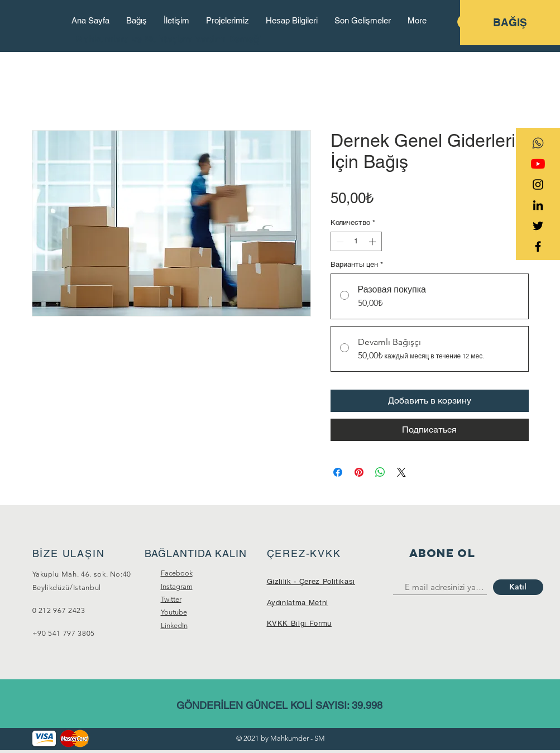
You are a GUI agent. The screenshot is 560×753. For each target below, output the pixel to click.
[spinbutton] (356, 242)
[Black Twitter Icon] (538, 226)
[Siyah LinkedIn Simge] (538, 205)
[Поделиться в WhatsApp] (380, 472)
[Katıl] (518, 587)
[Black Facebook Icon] (538, 246)
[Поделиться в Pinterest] (359, 472)
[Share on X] (401, 472)
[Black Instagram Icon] (538, 184)
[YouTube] (538, 164)
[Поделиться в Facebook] (338, 472)
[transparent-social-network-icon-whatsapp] (538, 143)
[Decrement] (339, 242)
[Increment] (374, 242)
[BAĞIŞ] (510, 23)
